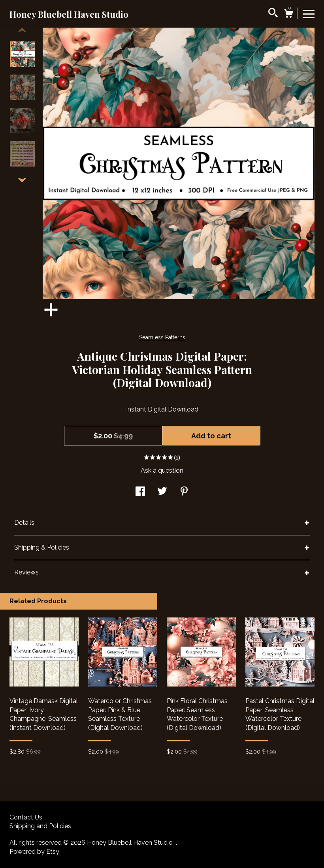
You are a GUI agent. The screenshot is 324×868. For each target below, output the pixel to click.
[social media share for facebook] (140, 492)
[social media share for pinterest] (184, 492)
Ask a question (162, 470)
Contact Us (26, 817)
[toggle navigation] (309, 13)
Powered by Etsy (34, 852)
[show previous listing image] (22, 30)
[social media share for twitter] (162, 492)
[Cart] (288, 15)
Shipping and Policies (40, 826)
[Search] (273, 14)
